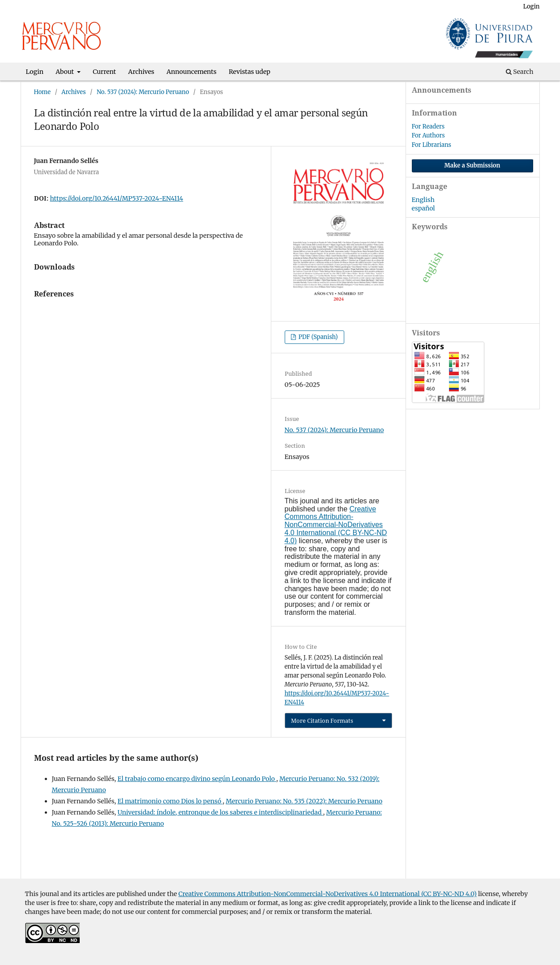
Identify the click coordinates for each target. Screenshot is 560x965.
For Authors (428, 135)
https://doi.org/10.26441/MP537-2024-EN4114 (117, 198)
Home (43, 92)
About (65, 72)
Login (35, 72)
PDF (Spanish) (318, 337)
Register (501, 6)
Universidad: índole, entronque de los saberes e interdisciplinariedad (220, 812)
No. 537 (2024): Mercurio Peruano (143, 92)
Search (520, 72)
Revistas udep (250, 72)
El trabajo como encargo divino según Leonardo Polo (197, 779)
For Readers (428, 127)
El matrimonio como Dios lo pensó (170, 801)
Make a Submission (472, 165)
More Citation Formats (322, 721)
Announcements (191, 72)
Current (104, 72)
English (423, 200)
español (423, 208)
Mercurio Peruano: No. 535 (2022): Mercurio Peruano (304, 801)
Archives (141, 72)
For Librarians (432, 145)
